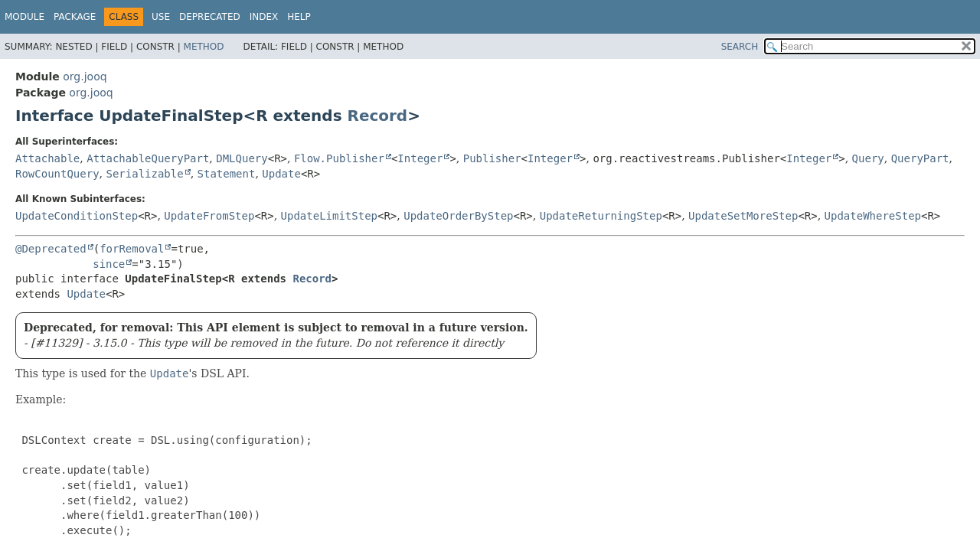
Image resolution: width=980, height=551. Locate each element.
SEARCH (740, 47)
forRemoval (132, 249)
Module (24, 17)
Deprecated (210, 17)
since (109, 264)
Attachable (47, 158)
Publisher (492, 158)
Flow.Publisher (339, 158)
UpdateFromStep (209, 216)
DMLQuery (242, 158)
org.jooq (85, 77)
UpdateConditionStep (77, 216)
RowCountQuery (57, 174)
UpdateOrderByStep (458, 216)
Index (264, 17)
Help (299, 17)
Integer (420, 158)
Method (204, 47)
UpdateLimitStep (329, 216)
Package (75, 17)
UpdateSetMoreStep (743, 216)
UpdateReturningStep (601, 216)
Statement (227, 174)
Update (281, 174)
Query (868, 158)
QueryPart (920, 158)
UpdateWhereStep (873, 216)
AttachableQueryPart (148, 158)
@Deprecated (51, 249)
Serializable (144, 174)
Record (378, 116)
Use (161, 17)
